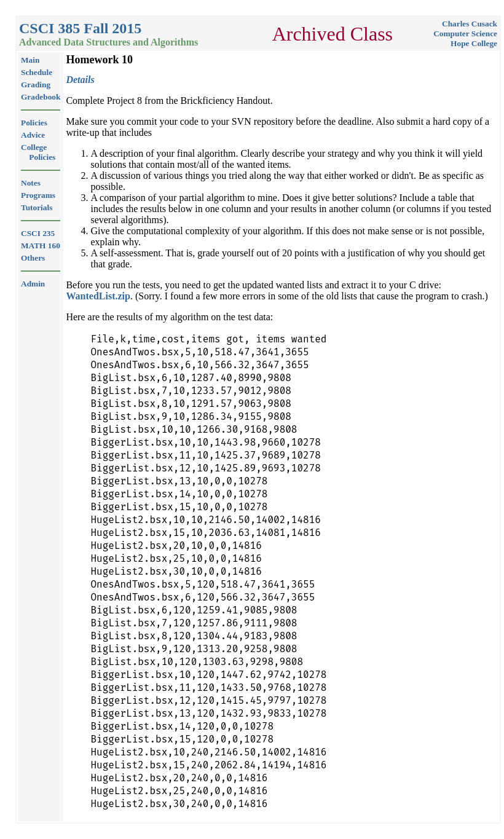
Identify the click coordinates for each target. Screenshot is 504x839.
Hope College (474, 43)
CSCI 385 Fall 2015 (80, 28)
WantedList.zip (98, 296)
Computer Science (465, 33)
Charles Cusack (470, 24)
